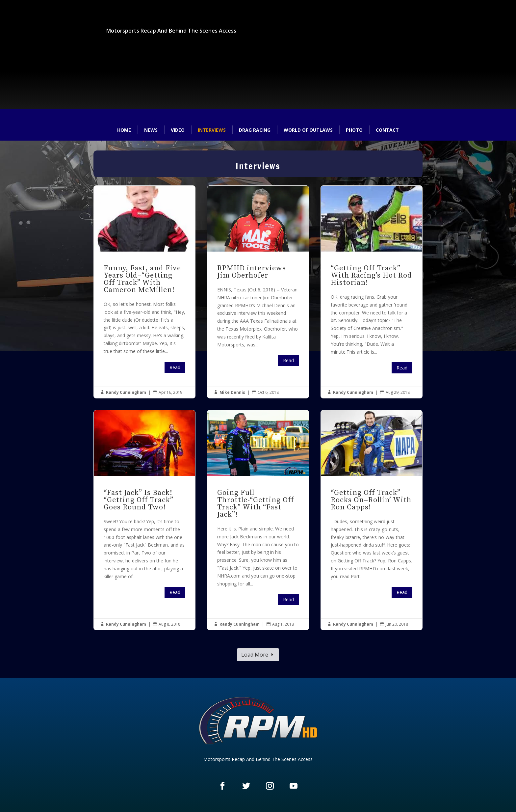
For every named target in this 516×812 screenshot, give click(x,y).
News (151, 130)
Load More (255, 655)
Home (124, 130)
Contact (387, 130)
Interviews (212, 130)
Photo (354, 130)
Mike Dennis (232, 392)
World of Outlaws (308, 130)
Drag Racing (255, 130)
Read (175, 367)
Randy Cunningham (126, 392)
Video (178, 130)
